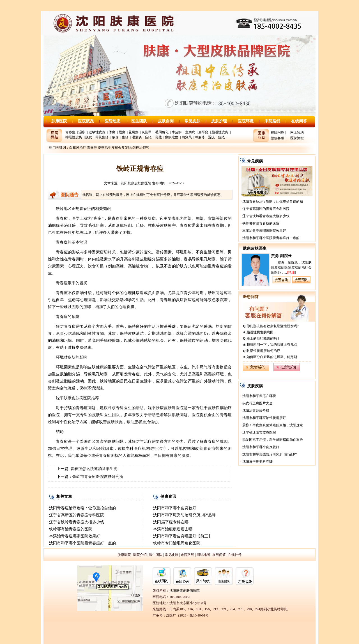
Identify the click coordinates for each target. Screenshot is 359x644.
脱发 (89, 137)
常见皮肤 (192, 121)
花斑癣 (134, 132)
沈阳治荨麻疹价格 (256, 411)
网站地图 (203, 555)
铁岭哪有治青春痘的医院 (71, 529)
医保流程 (297, 138)
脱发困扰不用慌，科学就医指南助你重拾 (273, 440)
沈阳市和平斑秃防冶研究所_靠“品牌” (270, 454)
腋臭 (115, 137)
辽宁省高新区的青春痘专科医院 (77, 515)
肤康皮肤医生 (255, 248)
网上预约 (297, 132)
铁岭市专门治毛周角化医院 (177, 543)
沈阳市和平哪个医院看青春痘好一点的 (82, 543)
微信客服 (277, 138)
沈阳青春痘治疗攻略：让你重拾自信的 (82, 508)
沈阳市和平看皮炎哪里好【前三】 (183, 536)
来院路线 (272, 121)
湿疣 (211, 137)
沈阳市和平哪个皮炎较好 (175, 508)
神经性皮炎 (74, 137)
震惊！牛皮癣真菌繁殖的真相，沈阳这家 (273, 425)
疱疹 (125, 137)
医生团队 (139, 121)
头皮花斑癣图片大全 (257, 403)
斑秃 (158, 137)
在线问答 (299, 121)
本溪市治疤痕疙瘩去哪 (173, 529)
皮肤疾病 (255, 386)
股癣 (122, 132)
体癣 (112, 132)
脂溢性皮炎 (220, 132)
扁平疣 (203, 132)
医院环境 (246, 121)
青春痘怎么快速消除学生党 (94, 469)
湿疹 (82, 132)
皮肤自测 (166, 121)
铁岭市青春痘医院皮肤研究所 (98, 477)
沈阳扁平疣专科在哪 (171, 522)
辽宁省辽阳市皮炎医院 (259, 432)
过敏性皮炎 (97, 132)
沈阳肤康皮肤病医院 (136, 183)
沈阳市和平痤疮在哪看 (259, 396)
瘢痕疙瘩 (172, 137)
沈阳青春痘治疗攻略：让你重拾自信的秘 (273, 201)
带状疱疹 (102, 137)
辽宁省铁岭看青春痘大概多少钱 (77, 522)
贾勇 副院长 (281, 256)
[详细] (291, 272)
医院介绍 (140, 555)
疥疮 (148, 137)
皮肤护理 (219, 121)
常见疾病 (255, 161)
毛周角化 (162, 132)
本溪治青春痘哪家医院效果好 (75, 536)
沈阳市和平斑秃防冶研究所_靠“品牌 (184, 515)
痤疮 (222, 137)
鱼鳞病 (190, 132)
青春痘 (70, 132)
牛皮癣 (177, 132)
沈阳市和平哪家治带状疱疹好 (264, 418)
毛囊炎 (137, 137)
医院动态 (112, 121)
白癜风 (187, 137)
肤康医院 (59, 121)
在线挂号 (235, 555)
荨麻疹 (200, 137)
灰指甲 (147, 132)
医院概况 (86, 121)
